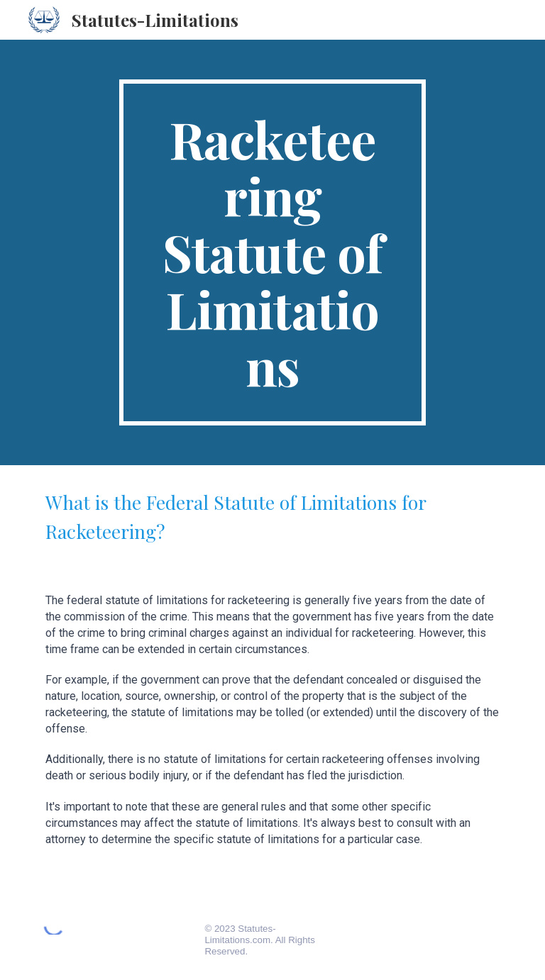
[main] (272, 252)
